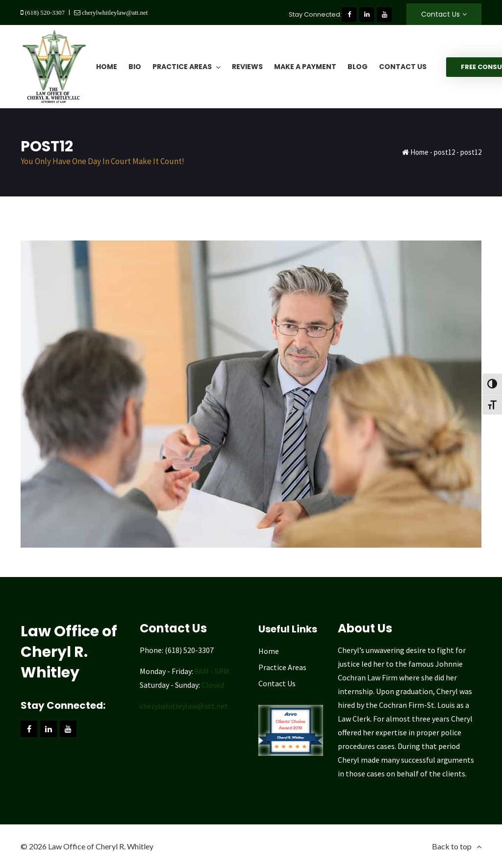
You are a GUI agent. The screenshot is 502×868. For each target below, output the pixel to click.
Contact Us (440, 14)
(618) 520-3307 (44, 12)
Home (419, 152)
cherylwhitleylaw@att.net (114, 12)
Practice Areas (282, 667)
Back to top (452, 846)
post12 (444, 152)
